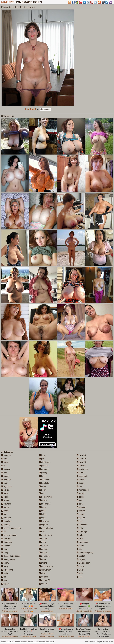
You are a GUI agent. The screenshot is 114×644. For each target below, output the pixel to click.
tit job (80, 546)
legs (42, 518)
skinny (81, 518)
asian (5, 462)
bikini (5, 493)
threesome (83, 542)
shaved (81, 507)
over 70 (81, 462)
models (43, 539)
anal (4, 459)
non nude (44, 556)
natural (43, 549)
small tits (82, 525)
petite (80, 473)
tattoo (80, 535)
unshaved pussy (85, 552)
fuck (42, 455)
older (42, 573)
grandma (44, 469)
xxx (79, 577)
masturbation (46, 528)
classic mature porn (11, 528)
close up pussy (9, 535)
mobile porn (45, 535)
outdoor (44, 577)
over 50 (81, 455)
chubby (6, 525)
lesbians (44, 521)
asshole (6, 469)
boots (5, 511)
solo (80, 528)
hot (42, 493)
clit (4, 532)
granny (43, 473)
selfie (80, 497)
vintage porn (83, 563)
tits (79, 549)
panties (81, 466)
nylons (43, 563)
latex (42, 511)
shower (81, 511)
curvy (5, 552)
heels (43, 486)
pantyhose (82, 469)
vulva (80, 566)
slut (79, 521)
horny (43, 490)
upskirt (81, 556)
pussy (80, 483)
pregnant (82, 476)
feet (4, 580)
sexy (80, 504)
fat (3, 577)
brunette (6, 518)
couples (6, 539)
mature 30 (45, 580)
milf (42, 532)
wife (80, 573)
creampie (6, 542)
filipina (5, 584)
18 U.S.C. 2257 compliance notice (41, 642)
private (81, 479)
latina (43, 514)
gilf (41, 459)
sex (79, 500)
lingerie (43, 525)
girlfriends (45, 462)
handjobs (44, 483)
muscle (43, 546)
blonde (5, 500)
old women (45, 570)
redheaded (83, 490)
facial (5, 573)
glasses (44, 466)
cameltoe (6, 521)
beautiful (6, 479)
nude (42, 559)
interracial (45, 504)
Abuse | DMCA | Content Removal (14, 642)
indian (43, 500)
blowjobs (6, 504)
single (80, 514)
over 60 (81, 459)
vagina (81, 559)
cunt (4, 549)
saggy (80, 493)
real (80, 486)
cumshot (6, 546)
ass (4, 466)
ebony (5, 563)
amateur (6, 455)
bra (4, 514)
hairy (42, 476)
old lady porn (46, 566)
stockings (82, 532)
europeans (7, 570)
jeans (43, 507)
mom (42, 542)
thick (80, 539)
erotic (5, 566)
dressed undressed (11, 556)
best (4, 483)
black (5, 497)
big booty (6, 486)
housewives (45, 497)
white (80, 570)
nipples (43, 552)
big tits (5, 490)
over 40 (44, 584)
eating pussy (8, 559)
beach (5, 476)
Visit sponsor (45, 109)
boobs (5, 507)
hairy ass (44, 479)
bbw (4, 473)
